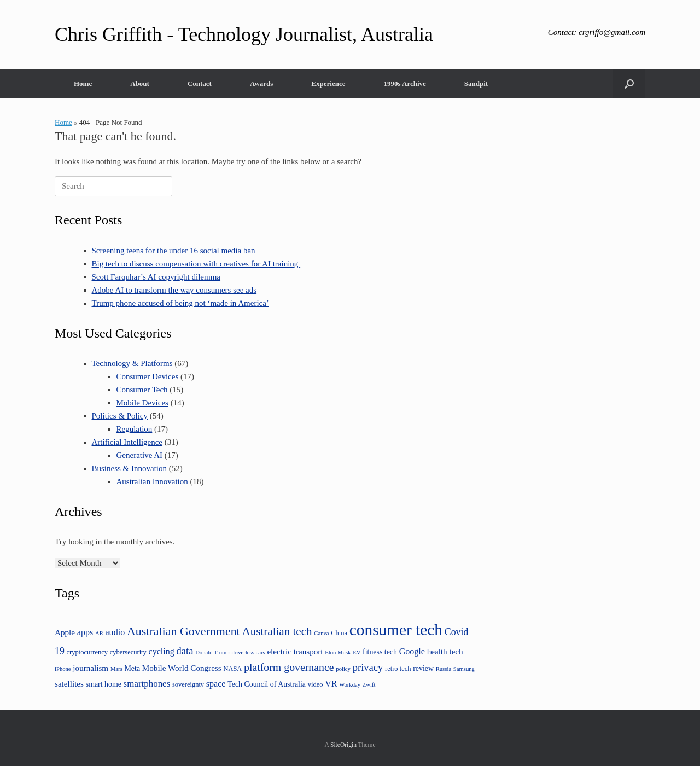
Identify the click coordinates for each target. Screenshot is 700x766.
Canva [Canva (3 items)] (321, 633)
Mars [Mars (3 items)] (116, 669)
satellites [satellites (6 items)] (69, 684)
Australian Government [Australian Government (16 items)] (183, 631)
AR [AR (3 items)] (99, 633)
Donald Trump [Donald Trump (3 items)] (212, 652)
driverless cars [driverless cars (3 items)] (248, 652)
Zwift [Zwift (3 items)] (369, 685)
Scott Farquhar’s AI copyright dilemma (156, 277)
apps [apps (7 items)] (85, 632)
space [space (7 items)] (216, 684)
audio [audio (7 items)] (115, 632)
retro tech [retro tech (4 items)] (398, 669)
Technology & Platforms (132, 363)
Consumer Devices (148, 376)
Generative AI (140, 455)
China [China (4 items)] (339, 633)
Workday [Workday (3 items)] (350, 685)
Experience (328, 83)
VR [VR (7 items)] (331, 684)
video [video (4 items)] (316, 684)
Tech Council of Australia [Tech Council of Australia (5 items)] (267, 684)
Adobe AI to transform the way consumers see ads (174, 290)
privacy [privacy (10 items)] (368, 667)
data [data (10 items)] (185, 651)
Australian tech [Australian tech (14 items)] (277, 631)
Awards (261, 83)
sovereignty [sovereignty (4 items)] (188, 684)
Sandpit (476, 83)
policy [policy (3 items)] (343, 669)
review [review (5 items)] (423, 668)
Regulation (135, 429)
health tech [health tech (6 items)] (445, 651)
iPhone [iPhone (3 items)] (63, 669)
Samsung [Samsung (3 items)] (464, 669)
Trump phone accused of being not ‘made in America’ (180, 303)
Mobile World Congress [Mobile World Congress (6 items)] (182, 668)
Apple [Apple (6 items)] (65, 632)
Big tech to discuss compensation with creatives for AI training (196, 264)
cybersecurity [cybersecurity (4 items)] (128, 652)
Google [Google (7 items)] (412, 651)
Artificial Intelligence (127, 442)
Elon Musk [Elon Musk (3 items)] (338, 652)
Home (83, 83)
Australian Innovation (152, 481)
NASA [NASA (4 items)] (232, 669)
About (140, 83)
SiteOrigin (343, 745)
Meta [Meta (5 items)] (133, 668)
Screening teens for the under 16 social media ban (174, 251)
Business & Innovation (130, 468)
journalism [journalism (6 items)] (91, 668)
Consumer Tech (142, 390)
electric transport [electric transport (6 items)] (295, 651)
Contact (200, 83)
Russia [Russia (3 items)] (444, 669)
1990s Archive (404, 83)
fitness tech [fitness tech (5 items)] (380, 652)
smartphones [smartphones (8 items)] (147, 684)
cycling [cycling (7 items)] (162, 651)
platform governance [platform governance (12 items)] (289, 667)
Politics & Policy (120, 416)
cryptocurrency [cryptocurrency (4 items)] (87, 652)
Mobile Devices (142, 403)
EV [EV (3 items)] (357, 652)
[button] (629, 83)
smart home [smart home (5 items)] (104, 684)
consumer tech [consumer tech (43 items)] (396, 630)
